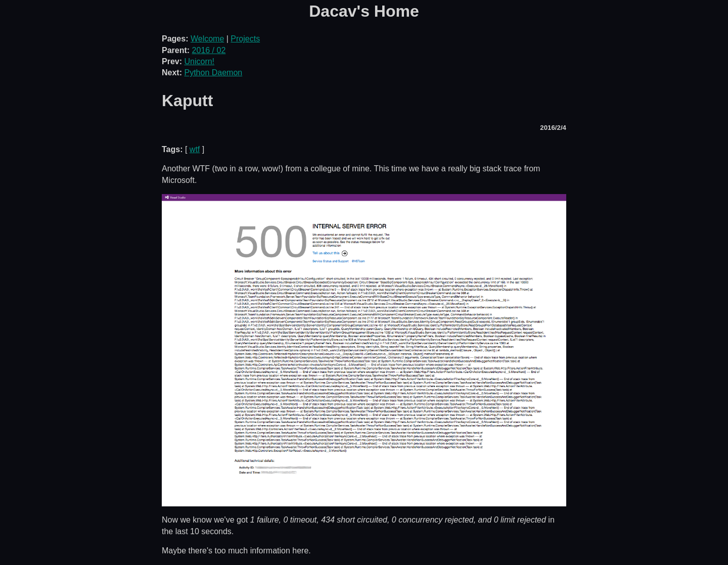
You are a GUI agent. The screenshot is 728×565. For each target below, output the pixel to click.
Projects (245, 39)
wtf (195, 149)
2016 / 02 (209, 50)
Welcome (207, 39)
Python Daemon (213, 73)
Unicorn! (199, 61)
